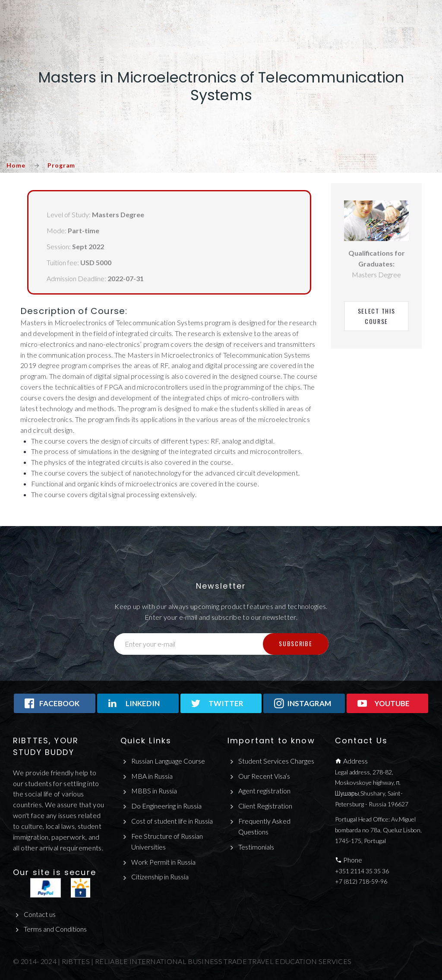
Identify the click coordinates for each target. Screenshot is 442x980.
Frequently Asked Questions (265, 826)
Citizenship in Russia (160, 877)
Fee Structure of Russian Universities (167, 841)
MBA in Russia (152, 776)
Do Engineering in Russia (166, 806)
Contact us (40, 914)
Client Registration (265, 806)
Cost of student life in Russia (172, 821)
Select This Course (377, 316)
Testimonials (256, 847)
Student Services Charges (276, 761)
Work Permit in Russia (163, 862)
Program (61, 165)
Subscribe (295, 643)
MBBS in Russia (154, 791)
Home (16, 165)
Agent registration (264, 791)
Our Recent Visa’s (264, 776)
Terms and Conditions (55, 929)
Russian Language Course (168, 761)
